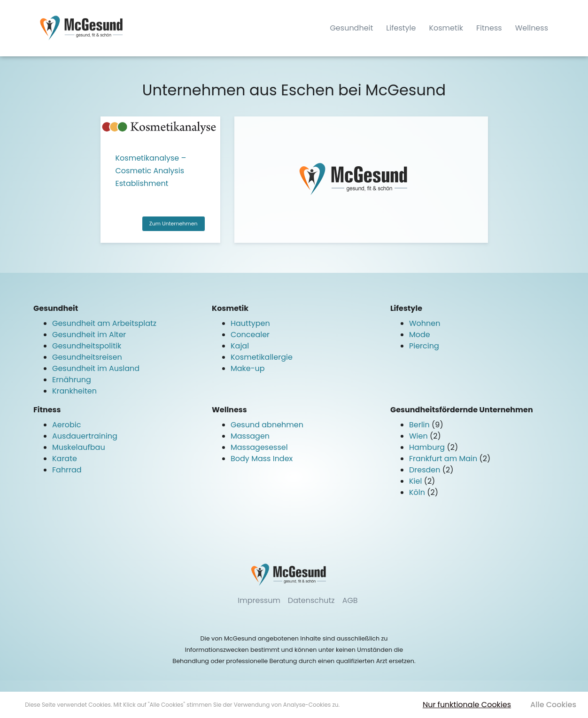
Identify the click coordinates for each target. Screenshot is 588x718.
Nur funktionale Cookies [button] (467, 705)
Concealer (250, 335)
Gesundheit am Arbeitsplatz (104, 323)
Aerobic (66, 425)
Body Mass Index (262, 459)
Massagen (250, 436)
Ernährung (72, 380)
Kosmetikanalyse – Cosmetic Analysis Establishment (151, 171)
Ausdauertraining (85, 436)
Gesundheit (351, 28)
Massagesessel (259, 447)
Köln (418, 492)
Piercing (424, 346)
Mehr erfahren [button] (361, 705)
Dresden (426, 470)
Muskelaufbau (79, 447)
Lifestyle (401, 28)
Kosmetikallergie (262, 357)
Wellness (532, 28)
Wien (419, 436)
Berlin (420, 425)
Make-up (248, 368)
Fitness (489, 28)
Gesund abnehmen (267, 425)
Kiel (417, 481)
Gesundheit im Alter (89, 335)
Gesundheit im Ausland (96, 368)
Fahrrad (67, 470)
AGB (350, 600)
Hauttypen (250, 323)
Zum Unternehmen (174, 224)
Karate (65, 459)
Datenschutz (311, 600)
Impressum (259, 600)
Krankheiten (74, 391)
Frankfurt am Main (444, 459)
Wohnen (425, 323)
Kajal (240, 346)
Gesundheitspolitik (87, 346)
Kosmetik (446, 28)
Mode (420, 335)
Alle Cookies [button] (553, 705)
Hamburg (428, 447)
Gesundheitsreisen (87, 357)
